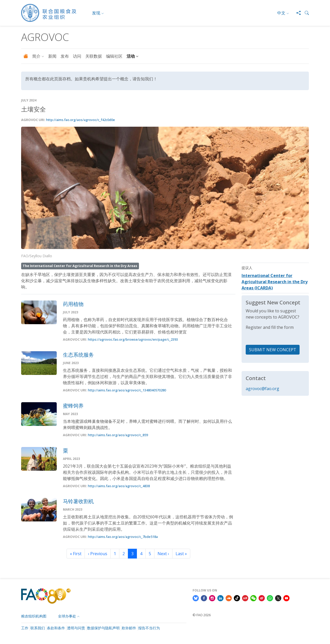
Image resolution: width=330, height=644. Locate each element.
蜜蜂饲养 (73, 406)
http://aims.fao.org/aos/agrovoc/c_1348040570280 (127, 390)
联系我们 (38, 628)
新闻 (52, 56)
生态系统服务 (78, 355)
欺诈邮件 (129, 628)
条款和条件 (56, 628)
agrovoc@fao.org (262, 389)
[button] (305, 13)
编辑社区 (114, 56)
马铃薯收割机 (78, 501)
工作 (25, 628)
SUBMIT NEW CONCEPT (273, 350)
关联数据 (94, 56)
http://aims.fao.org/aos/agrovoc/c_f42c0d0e (81, 120)
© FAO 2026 (202, 615)
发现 (96, 13)
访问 (77, 56)
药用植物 (73, 304)
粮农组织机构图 (34, 616)
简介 (36, 56)
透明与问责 (76, 628)
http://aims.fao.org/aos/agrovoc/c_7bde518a (123, 537)
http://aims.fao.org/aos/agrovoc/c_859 (118, 435)
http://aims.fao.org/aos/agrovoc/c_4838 (119, 486)
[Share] (296, 13)
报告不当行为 (149, 628)
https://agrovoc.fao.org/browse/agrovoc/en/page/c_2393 (133, 339)
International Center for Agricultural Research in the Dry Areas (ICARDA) (275, 282)
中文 (281, 13)
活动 (131, 56)
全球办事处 (67, 616)
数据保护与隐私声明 (103, 628)
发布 (65, 56)
